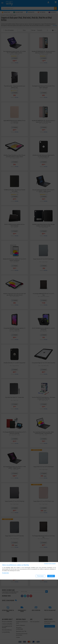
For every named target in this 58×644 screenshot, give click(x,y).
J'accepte (51, 576)
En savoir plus (6, 573)
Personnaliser (41, 576)
